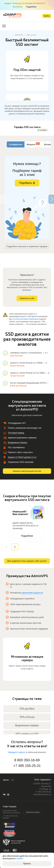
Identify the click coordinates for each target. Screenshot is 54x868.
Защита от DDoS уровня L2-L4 (22, 457)
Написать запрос (33, 812)
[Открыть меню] (4, 26)
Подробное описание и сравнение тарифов (27, 246)
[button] (15, 547)
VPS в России (27, 717)
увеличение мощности (32, 593)
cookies (20, 859)
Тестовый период (16, 433)
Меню (6, 780)
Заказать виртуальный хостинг (27, 471)
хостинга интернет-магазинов (26, 319)
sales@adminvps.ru (42, 794)
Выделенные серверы (27, 725)
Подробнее (31, 7)
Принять (27, 864)
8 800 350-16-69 (27, 760)
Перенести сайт (27, 298)
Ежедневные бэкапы (18, 443)
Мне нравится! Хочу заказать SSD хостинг (27, 561)
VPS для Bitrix (27, 709)
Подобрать (27, 183)
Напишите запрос (17, 752)
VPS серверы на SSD (27, 734)
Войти (47, 16)
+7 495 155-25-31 (27, 766)
